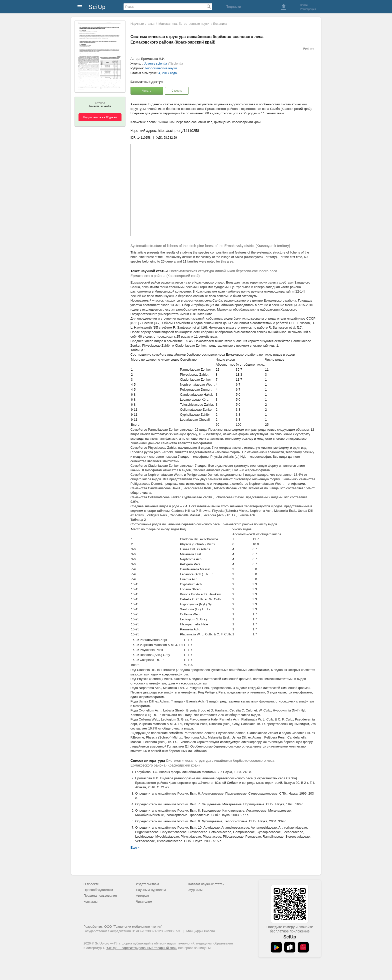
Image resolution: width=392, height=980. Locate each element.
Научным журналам (151, 890)
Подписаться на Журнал (100, 117)
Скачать (177, 91)
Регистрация (308, 9)
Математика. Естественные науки (184, 24)
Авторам (142, 896)
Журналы (195, 890)
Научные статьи (142, 24)
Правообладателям (98, 890)
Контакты (90, 902)
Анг (312, 49)
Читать (147, 91)
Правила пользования (100, 896)
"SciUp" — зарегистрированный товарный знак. (141, 948)
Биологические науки (161, 68)
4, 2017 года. (168, 73)
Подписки (233, 7)
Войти (304, 5)
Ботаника (220, 24)
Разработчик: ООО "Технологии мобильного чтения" (123, 927)
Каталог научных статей (206, 884)
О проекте (91, 884)
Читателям (144, 902)
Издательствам (147, 884)
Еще (134, 847)
